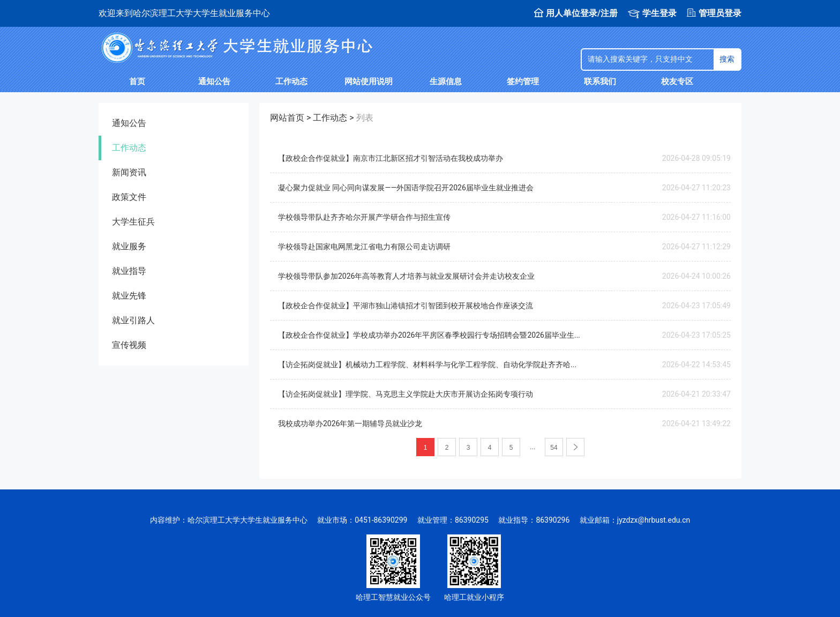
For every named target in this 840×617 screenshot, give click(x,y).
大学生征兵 (133, 222)
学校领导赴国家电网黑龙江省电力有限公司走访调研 (364, 247)
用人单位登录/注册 (576, 13)
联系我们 (600, 81)
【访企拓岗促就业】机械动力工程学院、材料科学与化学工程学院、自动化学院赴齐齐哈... (427, 365)
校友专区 (677, 81)
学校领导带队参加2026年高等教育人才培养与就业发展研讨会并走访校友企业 (406, 276)
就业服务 (129, 246)
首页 (137, 81)
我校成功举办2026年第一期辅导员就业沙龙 (350, 423)
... (532, 447)
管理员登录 (714, 13)
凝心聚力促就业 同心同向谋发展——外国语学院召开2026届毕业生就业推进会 (406, 188)
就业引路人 (133, 320)
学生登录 (652, 13)
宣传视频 (129, 345)
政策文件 (129, 197)
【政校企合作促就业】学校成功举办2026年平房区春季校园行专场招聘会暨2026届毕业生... (429, 335)
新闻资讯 (129, 172)
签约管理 (523, 81)
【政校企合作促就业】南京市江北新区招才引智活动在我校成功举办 (391, 158)
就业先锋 (129, 296)
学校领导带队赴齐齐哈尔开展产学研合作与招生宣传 (364, 217)
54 (554, 448)
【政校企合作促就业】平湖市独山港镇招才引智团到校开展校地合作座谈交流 (406, 306)
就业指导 (129, 271)
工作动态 (291, 81)
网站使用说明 (369, 81)
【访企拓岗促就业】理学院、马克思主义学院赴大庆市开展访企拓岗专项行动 (406, 394)
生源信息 (446, 81)
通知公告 (214, 81)
